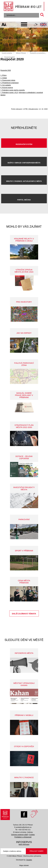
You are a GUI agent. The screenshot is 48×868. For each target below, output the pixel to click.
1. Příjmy (4, 75)
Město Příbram (21, 53)
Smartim (29, 860)
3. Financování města (8, 80)
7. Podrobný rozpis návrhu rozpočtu (13, 90)
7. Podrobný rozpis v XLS (9, 93)
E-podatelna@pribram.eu (23, 827)
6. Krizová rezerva (7, 88)
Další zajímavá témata (24, 614)
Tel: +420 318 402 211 (23, 830)
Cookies (32, 835)
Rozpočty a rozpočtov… (38, 53)
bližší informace (24, 844)
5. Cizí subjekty (6, 85)
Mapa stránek (24, 865)
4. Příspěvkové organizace (10, 83)
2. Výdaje (4, 78)
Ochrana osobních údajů (20, 835)
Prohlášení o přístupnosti (23, 837)
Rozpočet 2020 (10, 57)
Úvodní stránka (7, 53)
